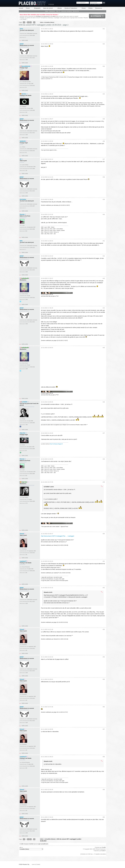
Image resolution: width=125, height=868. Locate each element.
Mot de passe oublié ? (95, 4)
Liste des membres (67, 11)
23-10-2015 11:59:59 (47, 141)
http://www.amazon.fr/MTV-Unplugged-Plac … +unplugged (58, 536)
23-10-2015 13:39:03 (47, 241)
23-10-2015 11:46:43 (47, 94)
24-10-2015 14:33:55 (47, 459)
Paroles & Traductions (71, 8)
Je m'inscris (97, 16)
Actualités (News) (49, 22)
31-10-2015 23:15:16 (47, 588)
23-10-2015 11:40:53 (47, 44)
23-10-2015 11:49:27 (47, 119)
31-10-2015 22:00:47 (47, 534)
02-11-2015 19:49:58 (47, 729)
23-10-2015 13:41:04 (47, 256)
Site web (20, 452)
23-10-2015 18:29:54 (47, 348)
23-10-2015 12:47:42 (47, 214)
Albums (60, 8)
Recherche (76, 11)
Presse (84, 8)
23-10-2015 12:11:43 (47, 177)
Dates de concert (48, 8)
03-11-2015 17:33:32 (47, 817)
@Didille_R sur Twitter (20, 301)
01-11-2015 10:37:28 (47, 707)
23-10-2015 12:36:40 (47, 199)
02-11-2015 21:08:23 (47, 757)
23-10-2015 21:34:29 (47, 433)
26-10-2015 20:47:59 (47, 482)
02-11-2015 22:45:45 (47, 790)
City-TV (58, 11)
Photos (90, 8)
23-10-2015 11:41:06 (47, 66)
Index (47, 11)
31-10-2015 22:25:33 (47, 561)
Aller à (31, 848)
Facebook (20, 427)
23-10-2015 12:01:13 (47, 159)
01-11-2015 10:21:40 (47, 629)
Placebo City (32, 3)
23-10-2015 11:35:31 (47, 29)
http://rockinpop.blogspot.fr (56, 444)
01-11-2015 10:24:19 (47, 657)
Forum (28, 8)
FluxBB (104, 847)
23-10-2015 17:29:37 (47, 278)
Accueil (21, 8)
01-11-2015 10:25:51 (47, 679)
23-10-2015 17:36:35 (47, 308)
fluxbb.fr (104, 851)
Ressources (99, 8)
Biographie (37, 8)
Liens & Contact (36, 864)
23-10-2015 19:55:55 (47, 402)
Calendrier (52, 11)
